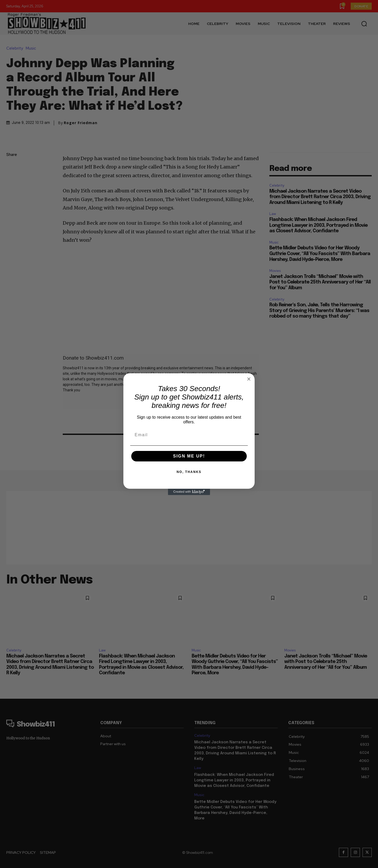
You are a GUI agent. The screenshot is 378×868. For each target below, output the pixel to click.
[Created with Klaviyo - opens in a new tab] (189, 492)
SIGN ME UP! (189, 456)
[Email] (189, 435)
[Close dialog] (249, 379)
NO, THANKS (189, 472)
